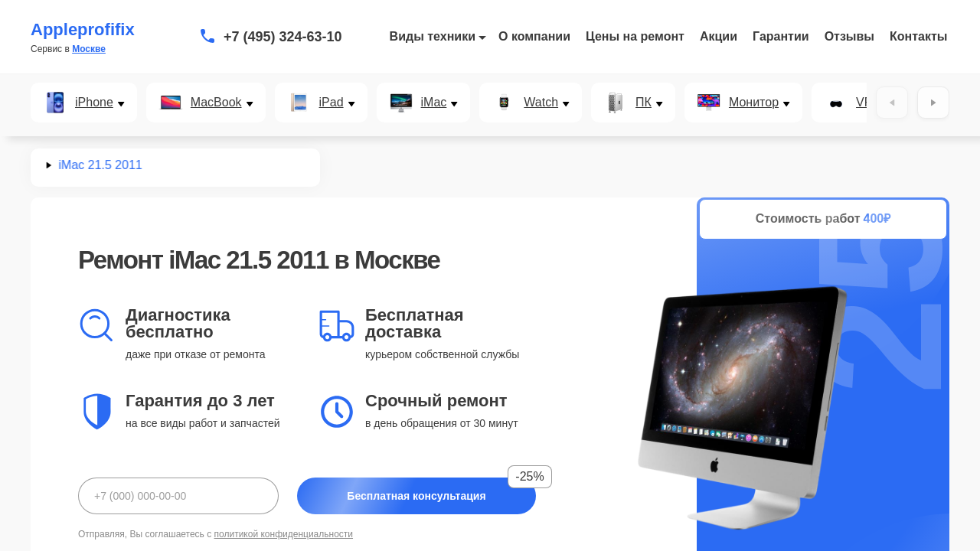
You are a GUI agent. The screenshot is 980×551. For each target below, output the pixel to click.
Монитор (754, 103)
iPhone (94, 103)
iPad (332, 103)
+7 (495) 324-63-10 (283, 37)
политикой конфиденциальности (284, 534)
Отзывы (849, 36)
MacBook (216, 103)
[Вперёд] (933, 103)
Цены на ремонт (635, 36)
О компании (534, 36)
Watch (541, 103)
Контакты (918, 36)
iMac (434, 103)
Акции (719, 36)
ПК (644, 103)
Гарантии (781, 36)
